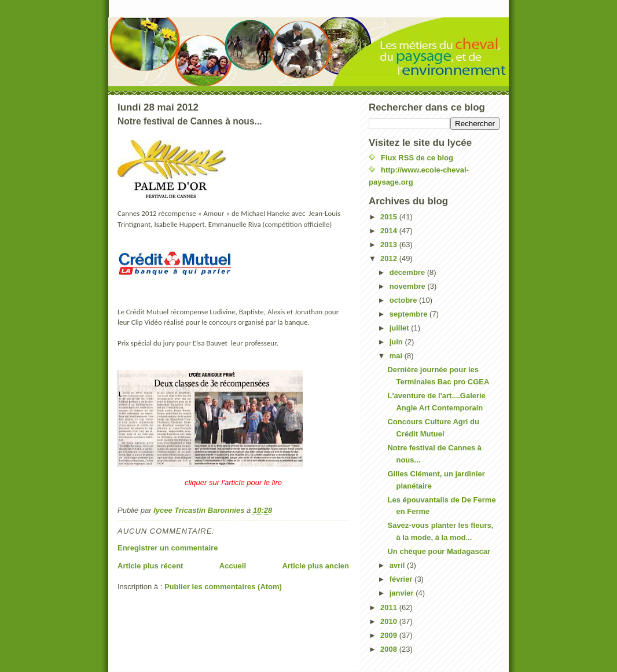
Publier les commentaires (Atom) (223, 587)
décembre (408, 272)
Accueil (233, 566)
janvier (403, 593)
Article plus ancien (315, 566)
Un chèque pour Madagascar (439, 551)
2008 (390, 649)
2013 (390, 245)
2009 (390, 635)
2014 (390, 231)
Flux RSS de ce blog (417, 158)
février (402, 579)
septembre (410, 314)
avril (398, 565)
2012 (390, 258)
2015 (390, 217)
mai (397, 356)
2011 (390, 607)
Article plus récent (150, 566)
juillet (401, 328)
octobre (404, 300)
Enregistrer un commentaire (168, 548)
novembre (409, 286)
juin (397, 342)
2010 (390, 621)
